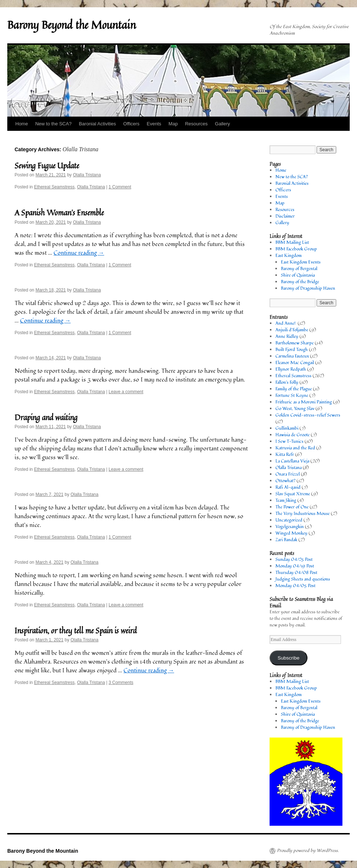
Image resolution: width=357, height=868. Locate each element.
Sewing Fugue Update (47, 165)
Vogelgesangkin (290, 527)
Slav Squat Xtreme (293, 494)
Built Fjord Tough (292, 350)
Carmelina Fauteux (292, 356)
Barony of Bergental (299, 269)
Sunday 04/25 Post (294, 560)
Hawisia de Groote (293, 435)
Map (173, 124)
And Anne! (286, 323)
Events (154, 124)
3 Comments (121, 683)
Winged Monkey (291, 533)
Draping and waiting (46, 417)
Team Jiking (286, 501)
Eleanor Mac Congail (295, 363)
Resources (196, 124)
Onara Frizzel (288, 474)
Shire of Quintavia (298, 275)
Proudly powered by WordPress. (308, 851)
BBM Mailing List (292, 243)
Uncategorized (289, 520)
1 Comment (120, 187)
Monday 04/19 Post (295, 566)
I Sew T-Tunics (289, 441)
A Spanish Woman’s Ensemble (59, 212)
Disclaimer (285, 216)
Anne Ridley (287, 337)
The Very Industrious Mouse (303, 514)
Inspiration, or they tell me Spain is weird (76, 630)
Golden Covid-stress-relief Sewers (308, 415)
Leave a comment (126, 392)
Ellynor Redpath (291, 369)
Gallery (222, 124)
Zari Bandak (286, 540)
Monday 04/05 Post (295, 586)
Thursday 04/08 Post (296, 573)
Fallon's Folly (287, 382)
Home (22, 124)
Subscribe (289, 658)
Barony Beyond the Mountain (72, 25)
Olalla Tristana (87, 175)
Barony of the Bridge (300, 282)
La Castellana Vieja (292, 461)
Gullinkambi (287, 428)
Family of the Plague (294, 389)
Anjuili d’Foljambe (292, 330)
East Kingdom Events (301, 262)
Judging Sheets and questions (303, 579)
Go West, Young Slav (295, 409)
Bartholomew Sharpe (295, 343)
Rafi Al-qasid (288, 487)
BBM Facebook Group (296, 249)
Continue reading (79, 253)
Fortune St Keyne (292, 396)
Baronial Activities (97, 124)
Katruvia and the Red (295, 448)
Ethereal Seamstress (54, 187)
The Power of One (292, 507)
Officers (131, 124)
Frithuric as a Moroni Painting (304, 402)
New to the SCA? (54, 124)
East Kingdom (289, 256)
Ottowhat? (285, 481)
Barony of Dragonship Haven (308, 288)
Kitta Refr (285, 455)
